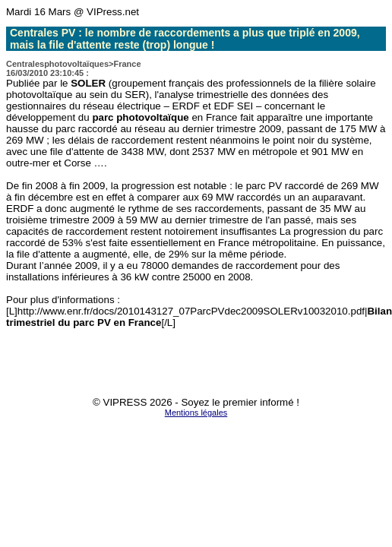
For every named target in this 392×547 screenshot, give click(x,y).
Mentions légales (196, 413)
